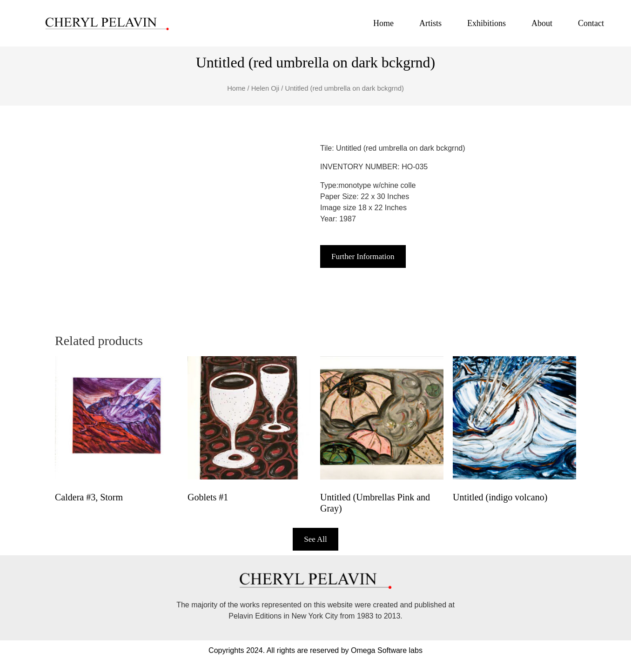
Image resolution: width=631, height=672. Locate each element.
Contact (591, 23)
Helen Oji (265, 88)
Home (383, 23)
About (542, 23)
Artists (430, 23)
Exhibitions (487, 23)
